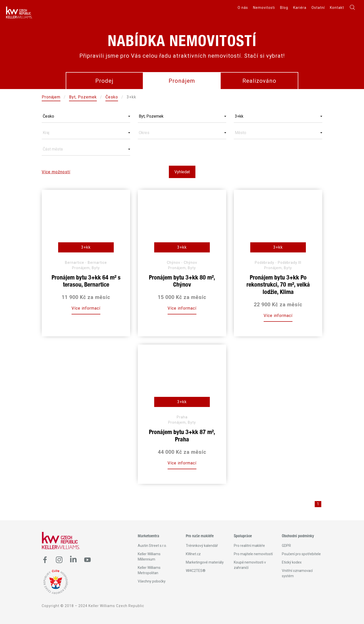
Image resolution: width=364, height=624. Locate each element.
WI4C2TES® (196, 571)
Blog (284, 8)
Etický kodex (292, 562)
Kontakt (337, 8)
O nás (243, 8)
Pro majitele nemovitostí (253, 554)
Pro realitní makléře (249, 546)
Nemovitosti (264, 8)
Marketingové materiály (205, 562)
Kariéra (300, 8)
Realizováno (259, 81)
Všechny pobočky (152, 581)
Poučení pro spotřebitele (301, 554)
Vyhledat (182, 172)
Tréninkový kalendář (202, 546)
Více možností (56, 172)
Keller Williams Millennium (149, 557)
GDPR (286, 546)
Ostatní (318, 8)
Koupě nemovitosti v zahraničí (250, 565)
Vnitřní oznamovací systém (297, 573)
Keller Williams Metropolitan (149, 570)
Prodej (104, 81)
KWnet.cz (193, 554)
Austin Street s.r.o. (152, 546)
